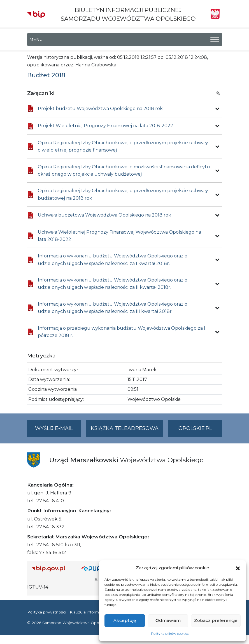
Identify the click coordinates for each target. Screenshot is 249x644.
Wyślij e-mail (58, 431)
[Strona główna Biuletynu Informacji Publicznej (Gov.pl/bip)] (52, 569)
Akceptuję (125, 620)
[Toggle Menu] (215, 40)
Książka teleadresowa (125, 428)
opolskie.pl (195, 428)
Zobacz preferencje (216, 620)
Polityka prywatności (47, 612)
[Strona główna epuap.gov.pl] (97, 569)
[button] (238, 568)
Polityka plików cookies (170, 633)
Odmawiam (168, 620)
